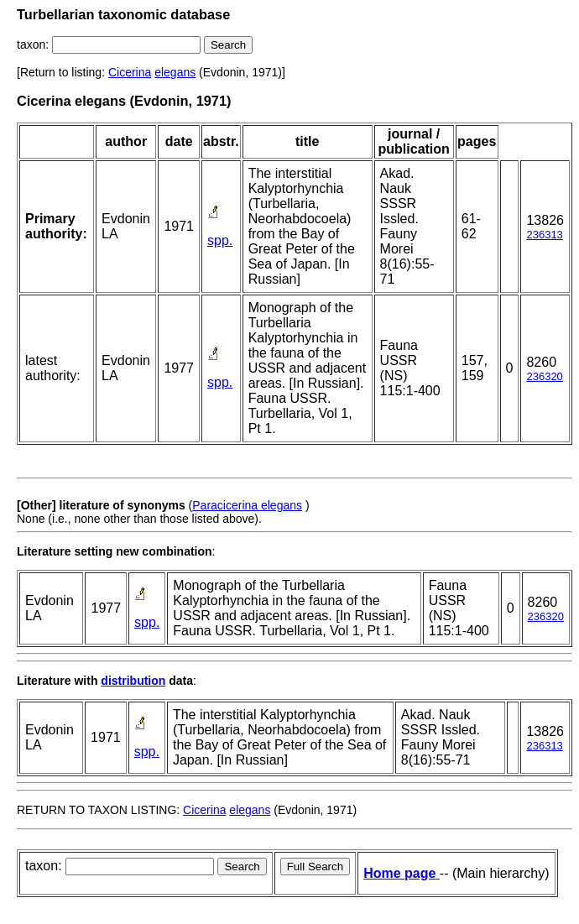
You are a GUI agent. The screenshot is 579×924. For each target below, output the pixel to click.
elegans (175, 72)
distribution (133, 681)
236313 (544, 235)
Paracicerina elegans (247, 505)
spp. (220, 240)
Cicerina (130, 72)
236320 (544, 376)
